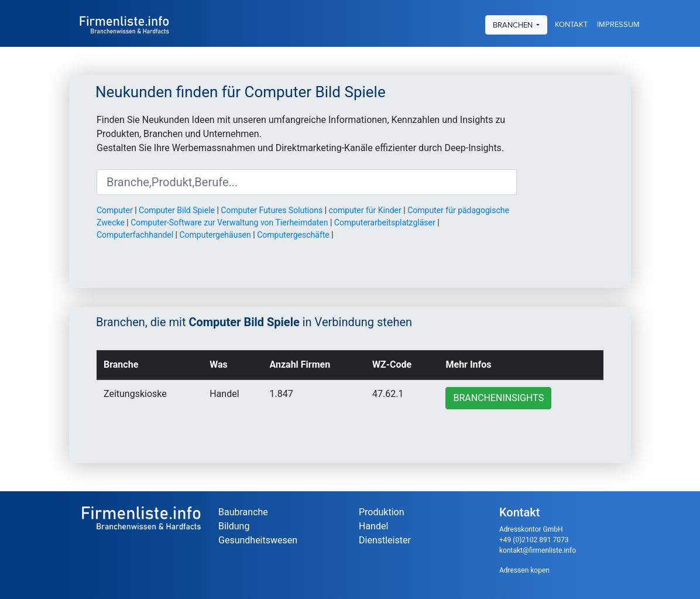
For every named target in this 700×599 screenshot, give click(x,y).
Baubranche (243, 512)
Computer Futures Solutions (272, 210)
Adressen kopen (524, 570)
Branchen (514, 23)
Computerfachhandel (135, 235)
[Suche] (307, 182)
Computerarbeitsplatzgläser (385, 223)
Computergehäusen (215, 235)
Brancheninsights (498, 398)
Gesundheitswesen (258, 540)
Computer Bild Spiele (177, 210)
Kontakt (571, 23)
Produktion (382, 512)
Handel (373, 526)
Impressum (618, 23)
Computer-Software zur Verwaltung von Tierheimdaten (229, 223)
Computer (115, 210)
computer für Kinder (365, 210)
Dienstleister (385, 540)
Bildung (234, 526)
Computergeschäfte (293, 235)
